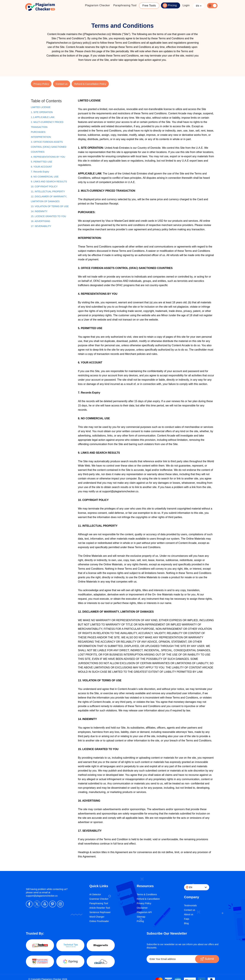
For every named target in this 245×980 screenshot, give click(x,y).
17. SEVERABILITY (41, 226)
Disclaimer (142, 908)
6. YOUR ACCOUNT (41, 167)
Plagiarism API (144, 912)
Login (186, 5)
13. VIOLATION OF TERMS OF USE (50, 206)
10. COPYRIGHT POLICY (44, 187)
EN (199, 6)
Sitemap (141, 917)
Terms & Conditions (147, 894)
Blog (186, 923)
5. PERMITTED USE (42, 162)
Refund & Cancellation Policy (90, 84)
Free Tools (149, 6)
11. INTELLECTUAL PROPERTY (48, 191)
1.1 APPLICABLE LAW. (43, 117)
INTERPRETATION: (41, 137)
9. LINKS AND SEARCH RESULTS (49, 182)
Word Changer (97, 917)
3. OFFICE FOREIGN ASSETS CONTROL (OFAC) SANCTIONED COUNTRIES (49, 147)
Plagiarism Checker (97, 5)
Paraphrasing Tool (125, 5)
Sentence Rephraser (100, 912)
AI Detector (95, 894)
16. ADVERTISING (41, 221)
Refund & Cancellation (148, 899)
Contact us (62, 84)
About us (189, 914)
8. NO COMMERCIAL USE (45, 177)
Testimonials (190, 905)
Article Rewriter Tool (100, 908)
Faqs (187, 919)
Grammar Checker (99, 899)
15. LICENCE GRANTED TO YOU (48, 216)
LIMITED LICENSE (41, 107)
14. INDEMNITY (39, 211)
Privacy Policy (41, 84)
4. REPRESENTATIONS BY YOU (48, 157)
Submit (207, 959)
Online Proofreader (99, 921)
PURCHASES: (38, 132)
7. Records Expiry (40, 172)
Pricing (172, 5)
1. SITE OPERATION (42, 112)
